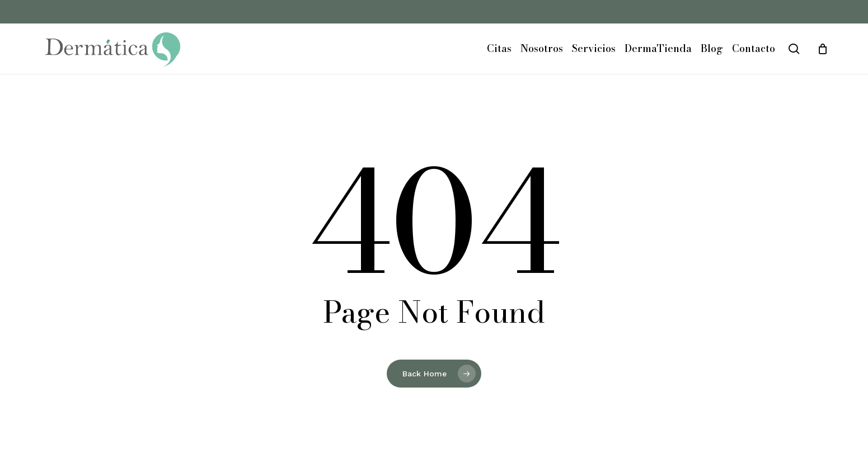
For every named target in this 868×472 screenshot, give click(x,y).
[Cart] (823, 49)
